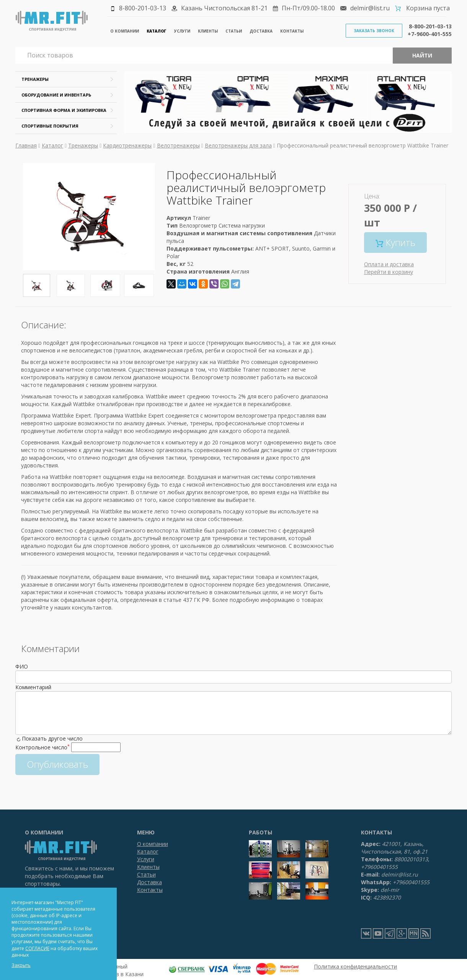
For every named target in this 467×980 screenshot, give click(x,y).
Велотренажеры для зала (238, 145)
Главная (26, 145)
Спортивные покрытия (50, 126)
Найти (422, 55)
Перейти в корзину (389, 272)
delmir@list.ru (370, 8)
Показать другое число (52, 738)
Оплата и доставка (389, 264)
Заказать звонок (374, 31)
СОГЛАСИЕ (37, 948)
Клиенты (208, 31)
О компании (125, 31)
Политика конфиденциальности (355, 966)
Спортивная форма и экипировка (64, 110)
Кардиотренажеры (127, 145)
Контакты (292, 31)
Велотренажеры (178, 145)
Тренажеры (35, 79)
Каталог (157, 31)
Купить (395, 242)
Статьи (234, 31)
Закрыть (21, 965)
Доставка (261, 31)
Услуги (182, 31)
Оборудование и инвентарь (56, 95)
